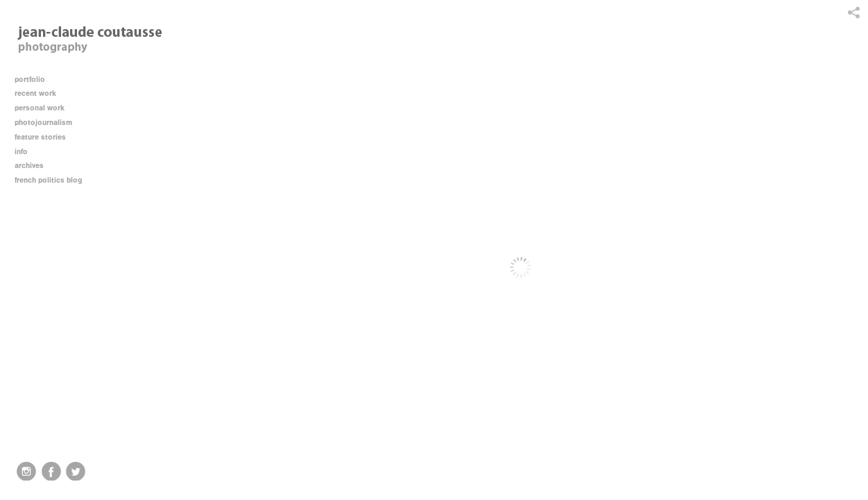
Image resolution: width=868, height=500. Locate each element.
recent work (40, 93)
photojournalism (48, 123)
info (26, 152)
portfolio (30, 80)
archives (34, 166)
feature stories (45, 137)
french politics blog (48, 180)
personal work (44, 108)
